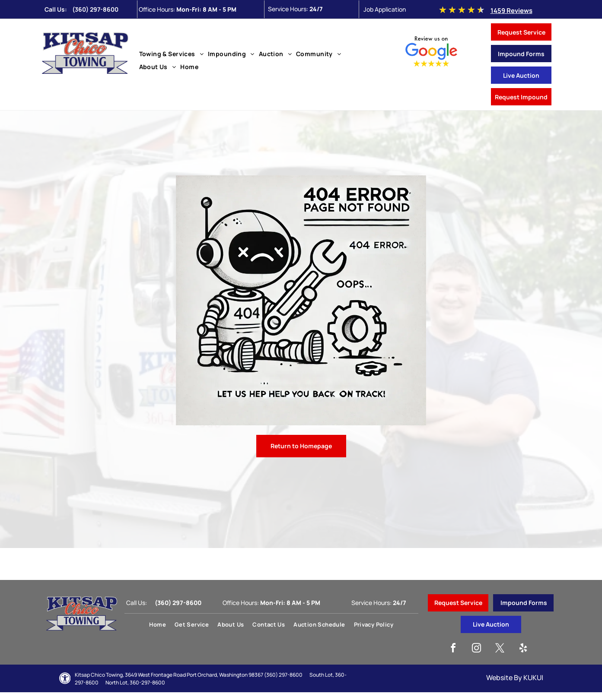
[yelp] (523, 649)
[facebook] (453, 649)
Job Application (385, 9)
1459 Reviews (511, 11)
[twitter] (500, 649)
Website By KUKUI (515, 678)
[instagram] (477, 649)
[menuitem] (172, 54)
